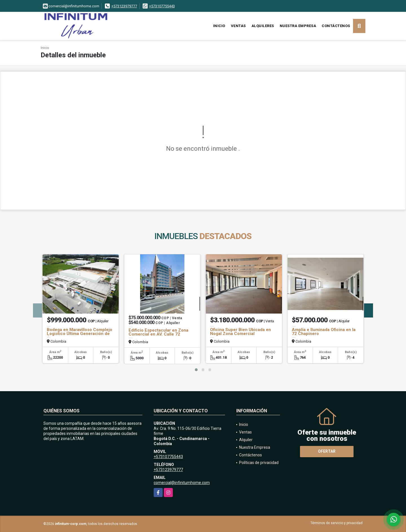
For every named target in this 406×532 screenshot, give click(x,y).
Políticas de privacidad (259, 463)
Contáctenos (336, 26)
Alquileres (263, 26)
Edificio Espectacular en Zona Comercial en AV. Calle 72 (158, 332)
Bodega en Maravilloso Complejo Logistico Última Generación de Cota (80, 334)
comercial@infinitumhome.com (182, 483)
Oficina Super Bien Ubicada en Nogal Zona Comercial (240, 332)
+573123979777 (124, 6)
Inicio (219, 26)
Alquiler (246, 440)
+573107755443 (162, 6)
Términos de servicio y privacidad (337, 523)
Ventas (238, 26)
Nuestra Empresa (298, 26)
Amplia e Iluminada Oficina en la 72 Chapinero (324, 332)
